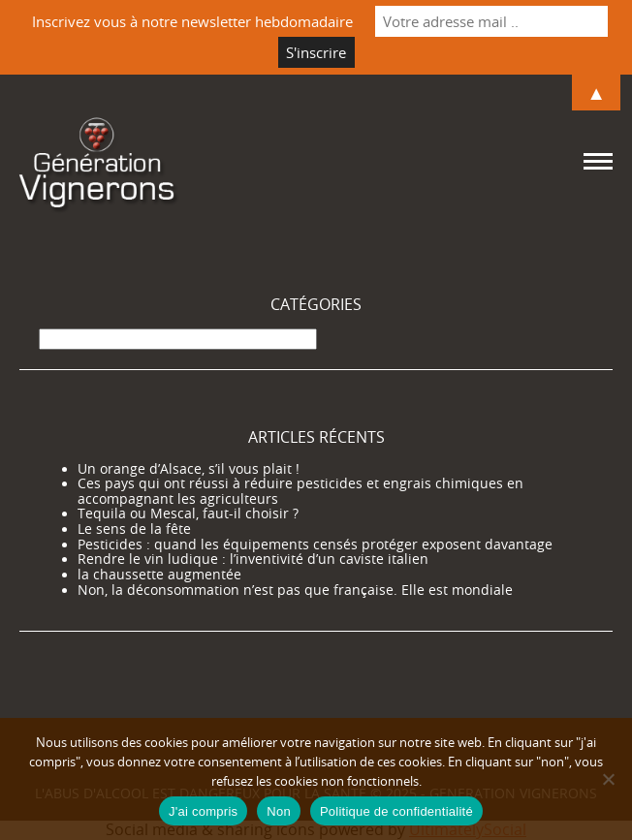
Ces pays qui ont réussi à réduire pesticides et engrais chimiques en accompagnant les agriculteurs (300, 491)
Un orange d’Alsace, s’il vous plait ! (189, 469)
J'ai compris (203, 811)
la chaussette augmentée (159, 575)
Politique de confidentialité (396, 811)
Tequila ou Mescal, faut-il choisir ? (188, 513)
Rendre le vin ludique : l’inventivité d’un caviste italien (253, 559)
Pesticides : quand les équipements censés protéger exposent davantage (315, 544)
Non (279, 811)
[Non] (608, 779)
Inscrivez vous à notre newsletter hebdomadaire (192, 21)
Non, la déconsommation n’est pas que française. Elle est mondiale (295, 590)
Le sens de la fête (134, 529)
